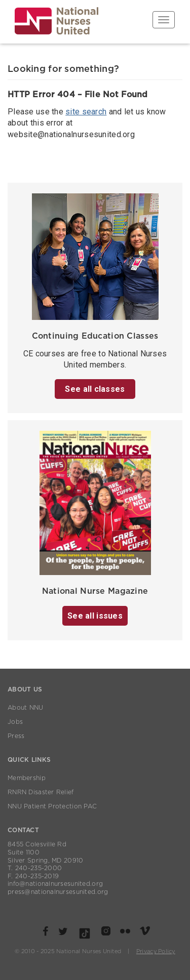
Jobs (15, 722)
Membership (27, 778)
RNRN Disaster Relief (41, 792)
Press (16, 736)
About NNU (26, 708)
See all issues (95, 616)
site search (86, 112)
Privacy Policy (156, 951)
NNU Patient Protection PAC (52, 806)
